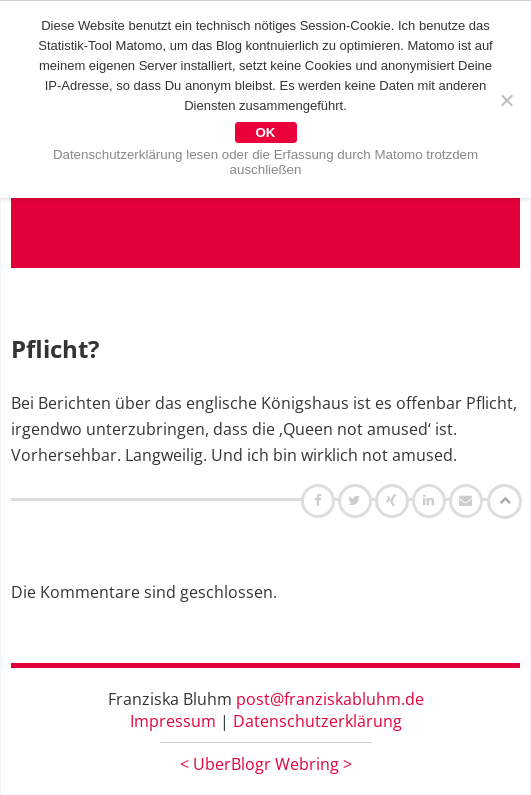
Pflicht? (55, 348)
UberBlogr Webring (266, 764)
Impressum (173, 721)
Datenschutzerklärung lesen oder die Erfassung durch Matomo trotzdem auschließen (265, 162)
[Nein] (506, 100)
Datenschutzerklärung (317, 721)
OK (266, 132)
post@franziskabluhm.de (330, 699)
